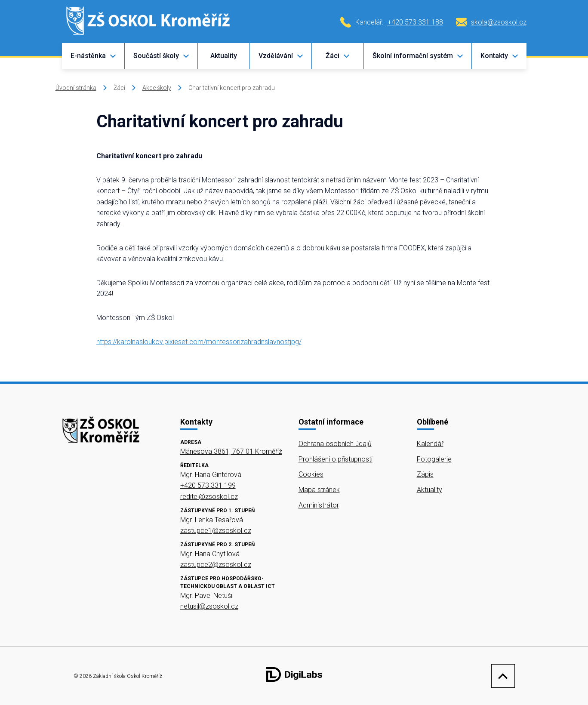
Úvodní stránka (76, 88)
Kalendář (430, 444)
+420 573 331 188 (415, 22)
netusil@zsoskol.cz (209, 606)
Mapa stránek (319, 490)
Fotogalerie (434, 459)
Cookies (311, 474)
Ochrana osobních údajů (335, 444)
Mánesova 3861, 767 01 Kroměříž (231, 451)
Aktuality (224, 56)
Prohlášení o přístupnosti (336, 459)
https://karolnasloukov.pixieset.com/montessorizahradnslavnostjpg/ (199, 342)
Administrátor (319, 505)
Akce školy (157, 88)
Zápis (425, 474)
